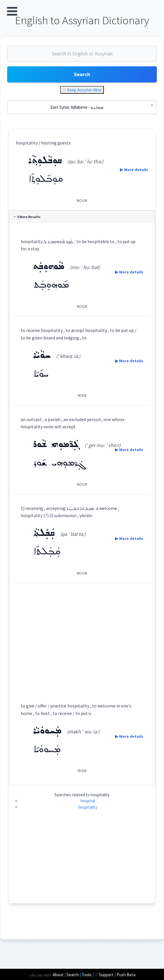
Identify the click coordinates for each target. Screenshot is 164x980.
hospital (88, 801)
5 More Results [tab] (27, 217)
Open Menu (12, 11)
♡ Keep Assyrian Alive (82, 90)
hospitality (88, 807)
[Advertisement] (82, 638)
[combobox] (82, 56)
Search (82, 74)
